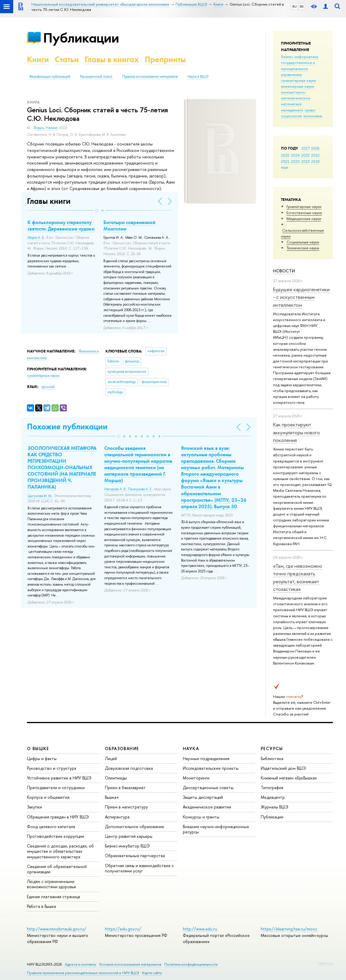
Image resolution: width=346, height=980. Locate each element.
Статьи (67, 59)
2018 (315, 161)
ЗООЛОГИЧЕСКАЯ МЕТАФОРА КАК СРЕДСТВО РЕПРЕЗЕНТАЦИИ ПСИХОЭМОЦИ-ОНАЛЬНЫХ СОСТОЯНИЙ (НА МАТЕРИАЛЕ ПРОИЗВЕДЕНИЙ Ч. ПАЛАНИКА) (62, 468)
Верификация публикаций (50, 77)
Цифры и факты (42, 758)
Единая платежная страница (53, 897)
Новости (284, 271)
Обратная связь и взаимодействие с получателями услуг (139, 868)
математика (291, 104)
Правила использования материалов (150, 77)
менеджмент (292, 110)
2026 (315, 148)
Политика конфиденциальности (191, 964)
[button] (97, 211)
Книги (38, 59)
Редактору (325, 963)
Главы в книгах (112, 59)
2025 (285, 155)
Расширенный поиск (96, 77)
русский (48, 387)
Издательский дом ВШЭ (283, 768)
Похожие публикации (67, 427)
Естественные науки (304, 213)
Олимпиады (116, 778)
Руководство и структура (52, 768)
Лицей (111, 758)
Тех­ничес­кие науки (303, 248)
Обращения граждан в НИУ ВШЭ (58, 817)
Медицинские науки (304, 218)
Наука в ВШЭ (198, 77)
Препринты (165, 59)
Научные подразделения (206, 758)
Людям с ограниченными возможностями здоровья (51, 884)
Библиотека (272, 758)
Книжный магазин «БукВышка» (289, 778)
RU (295, 6)
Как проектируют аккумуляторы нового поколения (296, 432)
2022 (315, 155)
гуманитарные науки (299, 80)
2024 (295, 155)
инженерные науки (298, 86)
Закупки (34, 807)
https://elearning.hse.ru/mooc (289, 929)
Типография (272, 787)
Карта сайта (152, 973)
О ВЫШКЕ (38, 748)
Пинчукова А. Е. (140, 489)
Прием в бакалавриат (125, 787)
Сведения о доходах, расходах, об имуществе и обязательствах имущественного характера (60, 851)
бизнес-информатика (300, 57)
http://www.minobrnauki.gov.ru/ (57, 929)
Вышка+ (112, 797)
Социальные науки (303, 242)
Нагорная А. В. (115, 489)
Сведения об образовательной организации (57, 869)
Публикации (81, 38)
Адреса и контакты (80, 964)
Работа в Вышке (42, 906)
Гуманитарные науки (304, 206)
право (310, 110)
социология (291, 116)
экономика (313, 116)
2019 (305, 161)
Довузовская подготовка (129, 768)
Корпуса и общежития (48, 797)
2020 (295, 161)
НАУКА (191, 748)
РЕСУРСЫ (272, 748)
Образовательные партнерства (135, 856)
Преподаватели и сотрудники (56, 787)
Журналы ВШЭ (275, 807)
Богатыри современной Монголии (129, 225)
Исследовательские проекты (211, 768)
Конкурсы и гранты (201, 817)
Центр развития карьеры (129, 836)
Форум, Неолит (45, 128)
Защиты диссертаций (203, 797)
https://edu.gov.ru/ (123, 929)
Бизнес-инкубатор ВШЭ (127, 846)
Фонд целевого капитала (51, 826)
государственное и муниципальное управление (298, 68)
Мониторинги (196, 778)
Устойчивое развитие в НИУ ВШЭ (59, 778)
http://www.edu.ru (200, 929)
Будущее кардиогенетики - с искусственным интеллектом (301, 297)
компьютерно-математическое (296, 95)
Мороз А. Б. (36, 238)
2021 (285, 161)
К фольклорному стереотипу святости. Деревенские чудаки (61, 225)
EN (302, 6)
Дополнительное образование (134, 826)
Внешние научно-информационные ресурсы (216, 829)
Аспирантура (117, 817)
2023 (305, 155)
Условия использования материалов (130, 964)
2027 (305, 148)
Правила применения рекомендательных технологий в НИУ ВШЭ (83, 973)
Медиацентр (273, 797)
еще (285, 167)
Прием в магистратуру (126, 807)
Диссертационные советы (208, 787)
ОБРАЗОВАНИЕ (122, 748)
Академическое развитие (207, 807)
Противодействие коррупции (56, 836)
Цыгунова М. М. (40, 496)
